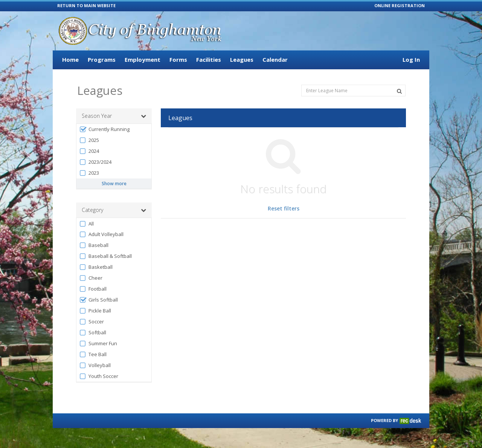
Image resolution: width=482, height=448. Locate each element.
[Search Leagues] (399, 91)
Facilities (209, 59)
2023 (89, 173)
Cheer (91, 278)
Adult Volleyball (101, 234)
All (86, 224)
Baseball (94, 245)
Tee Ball (93, 354)
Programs (102, 59)
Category (114, 210)
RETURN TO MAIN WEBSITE (86, 5)
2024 (89, 151)
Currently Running (104, 129)
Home (70, 59)
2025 (89, 140)
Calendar (275, 59)
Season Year (114, 116)
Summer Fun (98, 344)
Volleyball (95, 365)
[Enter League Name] (353, 91)
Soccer (92, 322)
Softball (93, 333)
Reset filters (284, 208)
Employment (143, 59)
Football (93, 289)
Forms (178, 59)
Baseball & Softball (105, 256)
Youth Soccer (99, 376)
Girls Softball (98, 300)
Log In (411, 59)
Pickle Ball (95, 311)
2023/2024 (95, 162)
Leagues (242, 59)
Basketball (96, 267)
